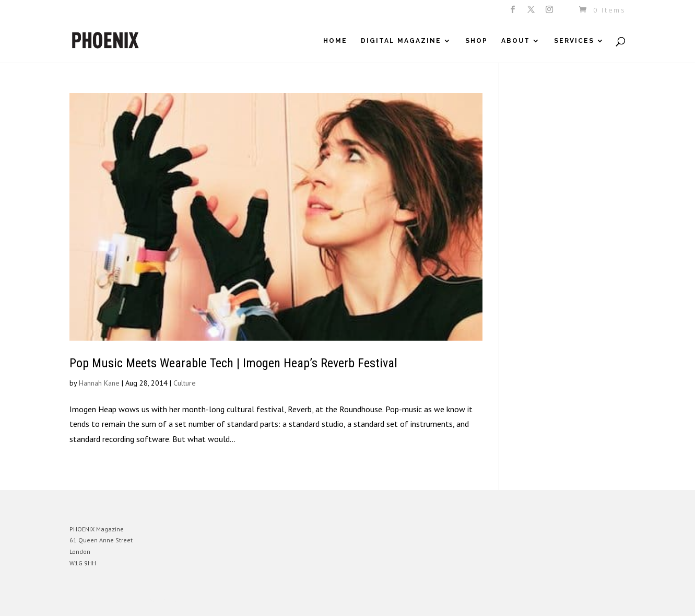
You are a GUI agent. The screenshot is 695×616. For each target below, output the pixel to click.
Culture (185, 383)
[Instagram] (550, 13)
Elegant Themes (118, 600)
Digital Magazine (401, 41)
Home (335, 41)
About (516, 41)
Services (574, 41)
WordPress (183, 600)
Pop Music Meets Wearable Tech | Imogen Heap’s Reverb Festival (233, 363)
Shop (476, 41)
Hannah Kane (99, 383)
